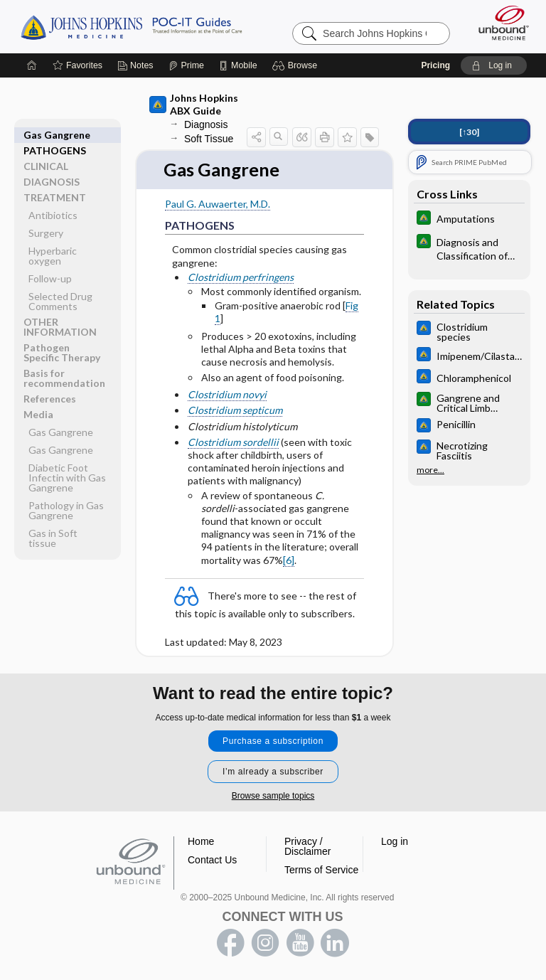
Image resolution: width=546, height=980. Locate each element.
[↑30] (469, 132)
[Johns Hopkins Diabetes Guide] (469, 219)
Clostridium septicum (235, 411)
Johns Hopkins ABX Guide (194, 104)
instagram (265, 943)
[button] (297, 65)
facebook (230, 943)
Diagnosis (206, 124)
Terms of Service (321, 870)
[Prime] (186, 65)
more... (430, 469)
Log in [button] (395, 841)
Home (201, 841)
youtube (300, 943)
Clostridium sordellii (233, 442)
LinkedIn (335, 943)
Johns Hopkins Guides (131, 26)
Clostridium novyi (227, 395)
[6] (289, 560)
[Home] (32, 65)
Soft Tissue (209, 139)
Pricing (435, 65)
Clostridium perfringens (241, 277)
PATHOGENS (55, 135)
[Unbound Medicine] (499, 23)
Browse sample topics (273, 796)
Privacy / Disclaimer (307, 846)
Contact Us (212, 860)
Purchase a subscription (273, 741)
